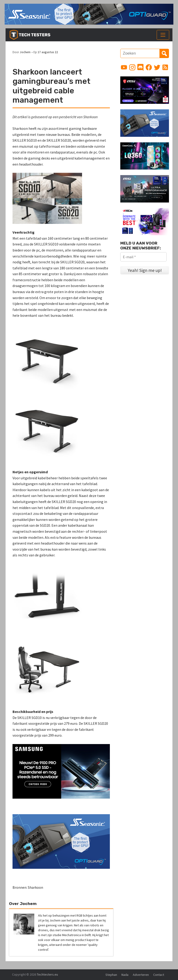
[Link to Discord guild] (140, 67)
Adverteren (141, 975)
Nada (125, 975)
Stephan (111, 975)
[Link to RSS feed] (165, 67)
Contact (159, 975)
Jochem (25, 52)
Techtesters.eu (47, 974)
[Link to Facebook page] (149, 67)
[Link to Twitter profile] (157, 67)
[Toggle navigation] (163, 35)
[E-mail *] (143, 257)
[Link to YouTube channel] (124, 67)
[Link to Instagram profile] (132, 67)
